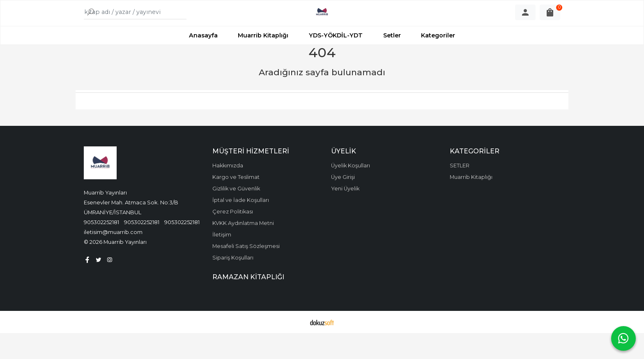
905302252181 (101, 248)
